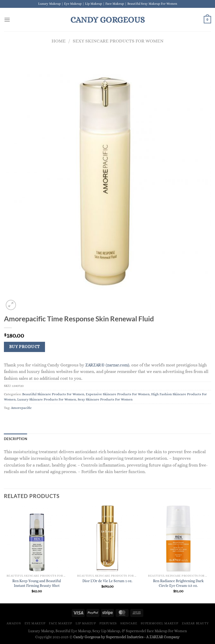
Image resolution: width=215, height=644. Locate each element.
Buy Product (25, 347)
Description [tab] (16, 439)
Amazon (14, 623)
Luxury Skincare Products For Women (47, 399)
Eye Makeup (35, 623)
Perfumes (108, 623)
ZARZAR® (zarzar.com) (107, 365)
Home (59, 41)
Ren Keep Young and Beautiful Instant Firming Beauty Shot (37, 583)
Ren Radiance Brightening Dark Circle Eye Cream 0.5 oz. (178, 583)
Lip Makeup (86, 623)
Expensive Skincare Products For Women (118, 394)
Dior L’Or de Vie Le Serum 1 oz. (107, 581)
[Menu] (7, 20)
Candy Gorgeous (107, 20)
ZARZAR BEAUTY (195, 623)
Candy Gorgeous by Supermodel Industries (108, 637)
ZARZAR (156, 637)
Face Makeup (61, 623)
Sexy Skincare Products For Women (118, 41)
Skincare (129, 623)
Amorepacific (21, 408)
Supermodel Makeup (160, 623)
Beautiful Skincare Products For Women (53, 394)
